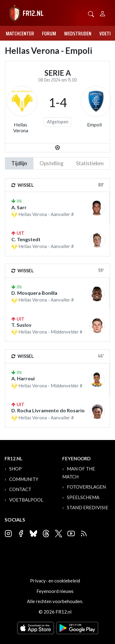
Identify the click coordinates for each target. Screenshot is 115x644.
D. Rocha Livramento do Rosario (48, 410)
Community (24, 479)
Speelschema (83, 497)
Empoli (94, 124)
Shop (15, 469)
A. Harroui (23, 378)
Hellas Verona (21, 127)
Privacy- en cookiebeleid (55, 581)
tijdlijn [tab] (19, 163)
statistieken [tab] (90, 163)
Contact (20, 489)
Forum (49, 34)
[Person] (103, 13)
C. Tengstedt (26, 239)
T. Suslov (21, 325)
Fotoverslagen (86, 487)
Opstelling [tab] (52, 163)
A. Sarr (19, 207)
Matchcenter (20, 34)
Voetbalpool (26, 500)
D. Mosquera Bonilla (34, 293)
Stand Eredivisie (88, 507)
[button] (91, 13)
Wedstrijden (78, 34)
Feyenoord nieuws (55, 591)
